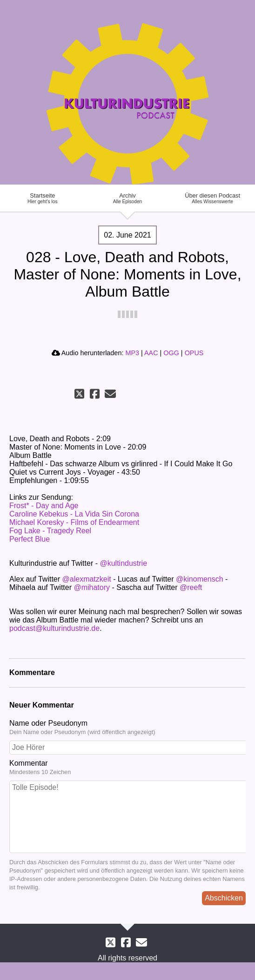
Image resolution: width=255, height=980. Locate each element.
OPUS (194, 353)
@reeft (191, 587)
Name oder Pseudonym (127, 728)
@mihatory (92, 587)
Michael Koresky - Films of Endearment (74, 522)
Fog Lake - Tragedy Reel (50, 531)
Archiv (128, 198)
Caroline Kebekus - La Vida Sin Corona (74, 514)
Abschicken (224, 898)
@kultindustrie (123, 563)
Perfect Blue (30, 539)
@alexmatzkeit (87, 579)
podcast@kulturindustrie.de (54, 628)
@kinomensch (200, 579)
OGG (171, 353)
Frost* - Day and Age (44, 506)
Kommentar (127, 768)
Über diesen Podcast (212, 198)
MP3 (132, 353)
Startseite (43, 198)
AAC (151, 353)
